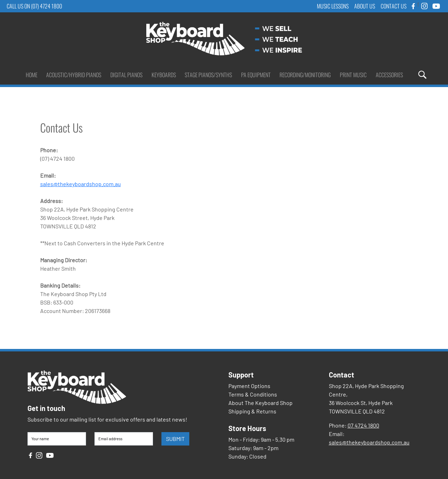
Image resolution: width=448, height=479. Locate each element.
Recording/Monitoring (305, 75)
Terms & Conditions (253, 394)
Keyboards (164, 75)
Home (32, 75)
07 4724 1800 (363, 425)
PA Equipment (256, 75)
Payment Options (249, 386)
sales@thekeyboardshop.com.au (81, 184)
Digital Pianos (126, 75)
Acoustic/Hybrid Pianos (74, 75)
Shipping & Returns (252, 411)
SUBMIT (175, 439)
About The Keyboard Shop (260, 403)
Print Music (353, 75)
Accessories (389, 75)
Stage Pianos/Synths (208, 75)
